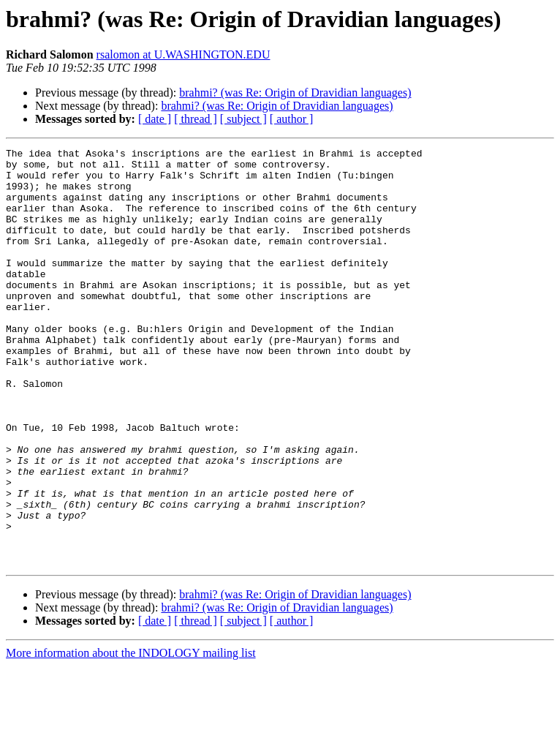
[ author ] (292, 119)
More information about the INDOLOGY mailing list (131, 736)
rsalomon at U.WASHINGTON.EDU (183, 54)
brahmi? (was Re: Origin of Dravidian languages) (295, 93)
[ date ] (155, 119)
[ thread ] (196, 119)
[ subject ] (243, 119)
